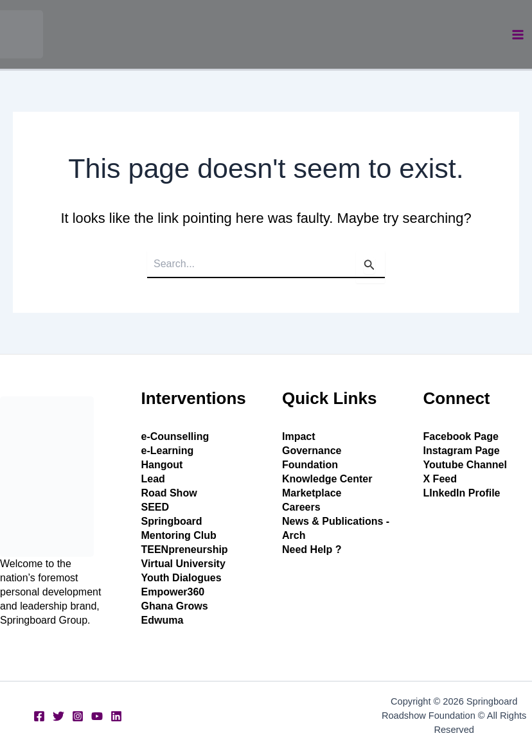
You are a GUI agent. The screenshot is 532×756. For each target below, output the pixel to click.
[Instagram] (78, 716)
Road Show (169, 493)
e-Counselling (175, 436)
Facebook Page (461, 436)
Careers (301, 507)
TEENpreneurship (185, 549)
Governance (312, 451)
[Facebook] (39, 716)
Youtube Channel (465, 465)
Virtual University (183, 564)
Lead (153, 479)
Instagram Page (462, 451)
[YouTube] (97, 716)
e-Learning (168, 451)
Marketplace (312, 493)
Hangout (162, 465)
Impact (299, 436)
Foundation (310, 465)
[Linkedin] (116, 716)
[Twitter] (58, 716)
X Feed (440, 479)
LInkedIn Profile (462, 493)
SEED (155, 507)
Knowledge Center (327, 479)
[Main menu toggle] (518, 35)
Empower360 (173, 592)
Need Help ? (312, 549)
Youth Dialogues (182, 578)
